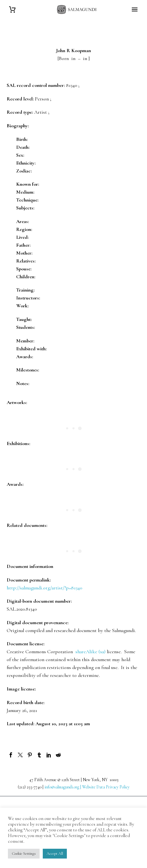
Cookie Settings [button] (24, 853)
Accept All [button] (55, 853)
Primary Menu (135, 9)
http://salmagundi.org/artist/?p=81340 (44, 588)
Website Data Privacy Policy (106, 787)
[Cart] (12, 10)
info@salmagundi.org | (63, 787)
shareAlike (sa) (90, 652)
